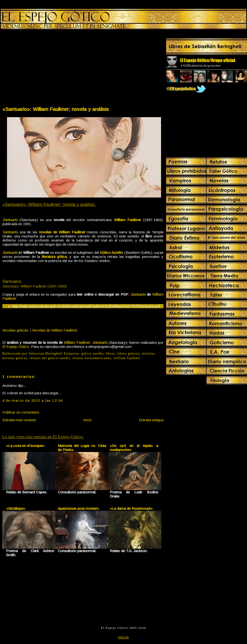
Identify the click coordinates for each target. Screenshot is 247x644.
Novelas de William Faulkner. (55, 330)
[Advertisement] (42, 69)
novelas (148, 354)
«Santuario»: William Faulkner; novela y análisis (56, 109)
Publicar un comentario (21, 412)
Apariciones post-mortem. (79, 508)
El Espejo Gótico (16, 347)
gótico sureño (92, 354)
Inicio (87, 420)
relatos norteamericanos (92, 358)
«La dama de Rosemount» (131, 508)
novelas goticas (15, 358)
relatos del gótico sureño (50, 358)
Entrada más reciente (19, 420)
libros (110, 354)
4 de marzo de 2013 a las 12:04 (33, 400)
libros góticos (129, 354)
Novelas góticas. (16, 330)
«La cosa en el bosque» (25, 446)
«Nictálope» (16, 508)
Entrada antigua (151, 420)
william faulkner (127, 358)
